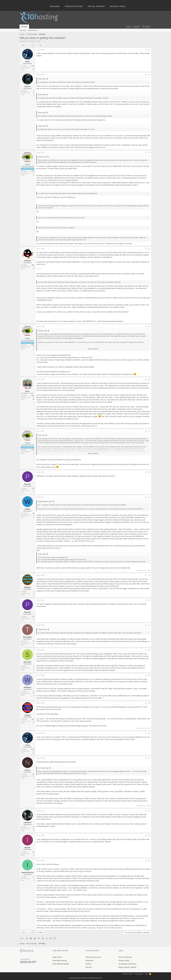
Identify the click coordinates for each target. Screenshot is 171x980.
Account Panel (118, 6)
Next (40, 45)
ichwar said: (42, 79)
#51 (149, 600)
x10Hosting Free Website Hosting (26, 951)
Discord (89, 967)
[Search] (146, 27)
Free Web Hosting (60, 961)
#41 (149, 50)
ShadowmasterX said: (45, 501)
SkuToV (27, 86)
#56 (149, 733)
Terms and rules (127, 974)
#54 (149, 675)
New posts (23, 30)
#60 (149, 860)
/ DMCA (133, 967)
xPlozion (27, 261)
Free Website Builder (61, 964)
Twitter (88, 964)
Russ (27, 391)
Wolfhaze (27, 687)
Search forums (33, 30)
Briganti (27, 587)
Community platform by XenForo (85, 978)
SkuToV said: (42, 157)
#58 (149, 811)
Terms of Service (125, 957)
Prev (24, 45)
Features (55, 6)
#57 (149, 758)
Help (146, 974)
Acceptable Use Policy (127, 964)
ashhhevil (27, 823)
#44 (149, 249)
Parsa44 (27, 484)
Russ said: (41, 435)
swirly (27, 61)
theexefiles (27, 637)
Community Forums (93, 957)
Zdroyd (27, 715)
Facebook (89, 961)
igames (27, 847)
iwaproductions (27, 872)
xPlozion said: (42, 331)
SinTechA (27, 662)
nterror (27, 770)
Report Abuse (124, 967)
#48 (149, 472)
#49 (149, 497)
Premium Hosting (74, 6)
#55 (149, 703)
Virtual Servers (96, 6)
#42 (149, 75)
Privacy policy (139, 974)
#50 (149, 575)
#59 (149, 836)
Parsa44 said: (42, 629)
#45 (149, 326)
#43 (149, 153)
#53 (149, 650)
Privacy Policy (124, 961)
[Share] (146, 50)
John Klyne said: (43, 768)
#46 (149, 379)
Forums (24, 27)
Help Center (57, 957)
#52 (149, 625)
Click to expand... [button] (93, 349)
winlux (27, 509)
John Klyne (25, 41)
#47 (149, 431)
